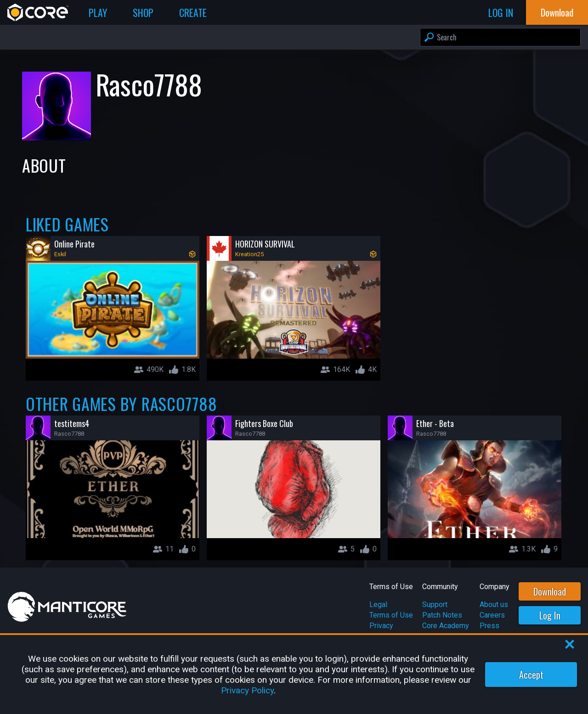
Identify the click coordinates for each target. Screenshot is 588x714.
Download (550, 591)
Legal (378, 604)
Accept (531, 675)
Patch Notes (442, 615)
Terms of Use (391, 615)
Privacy (381, 626)
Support (435, 604)
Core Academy (446, 626)
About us (494, 604)
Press (489, 626)
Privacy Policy (247, 690)
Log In (550, 615)
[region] (294, 675)
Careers (492, 615)
